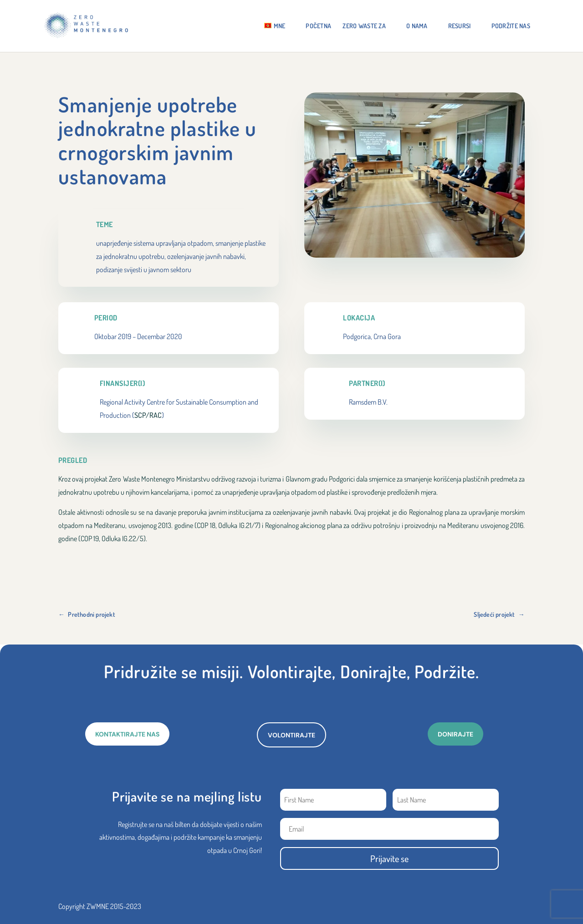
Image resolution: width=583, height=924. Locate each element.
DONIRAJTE (455, 734)
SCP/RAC (148, 415)
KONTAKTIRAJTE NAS (127, 734)
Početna (318, 26)
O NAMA (417, 26)
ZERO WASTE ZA (364, 26)
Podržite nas (511, 26)
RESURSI (460, 26)
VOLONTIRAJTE (291, 735)
